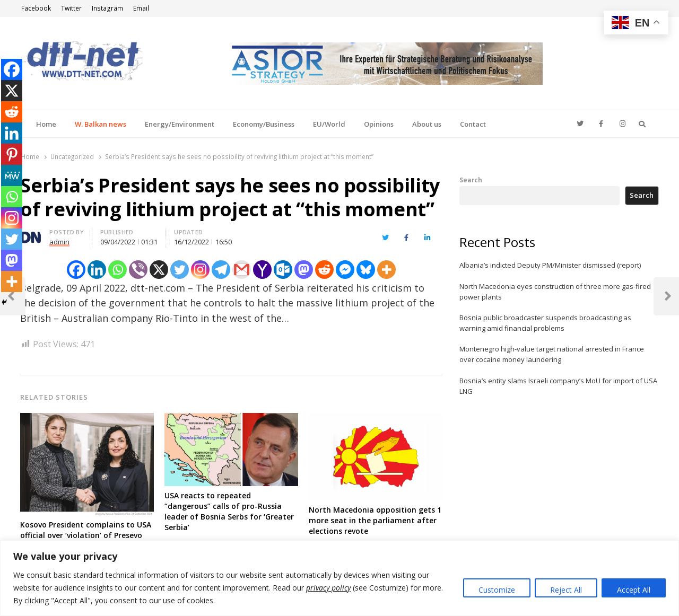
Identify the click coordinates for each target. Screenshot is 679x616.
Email (141, 8)
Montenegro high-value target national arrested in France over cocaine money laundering (552, 354)
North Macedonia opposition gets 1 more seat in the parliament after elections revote (375, 520)
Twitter (71, 8)
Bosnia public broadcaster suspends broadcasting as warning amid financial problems (545, 323)
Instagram (107, 8)
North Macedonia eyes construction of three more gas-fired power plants (555, 292)
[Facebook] (76, 270)
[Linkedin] (97, 270)
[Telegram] (221, 270)
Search (471, 180)
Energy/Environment (180, 124)
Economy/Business (264, 124)
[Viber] (138, 270)
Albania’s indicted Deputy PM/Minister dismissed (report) (550, 265)
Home (46, 124)
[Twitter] (180, 270)
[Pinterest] (12, 154)
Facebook (36, 8)
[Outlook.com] (283, 270)
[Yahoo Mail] (262, 270)
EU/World (329, 124)
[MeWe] (12, 175)
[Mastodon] (304, 270)
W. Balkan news (101, 124)
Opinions (379, 124)
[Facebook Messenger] (345, 270)
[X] (159, 270)
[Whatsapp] (117, 270)
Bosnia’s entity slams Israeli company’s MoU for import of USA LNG (558, 386)
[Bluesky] (366, 270)
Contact (473, 124)
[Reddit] (324, 270)
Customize (497, 590)
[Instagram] (200, 270)
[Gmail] (242, 270)
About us (427, 124)
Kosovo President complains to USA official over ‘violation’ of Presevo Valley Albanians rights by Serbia (86, 535)
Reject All (566, 590)
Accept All (634, 590)
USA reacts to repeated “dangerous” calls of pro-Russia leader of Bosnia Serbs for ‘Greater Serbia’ (229, 511)
